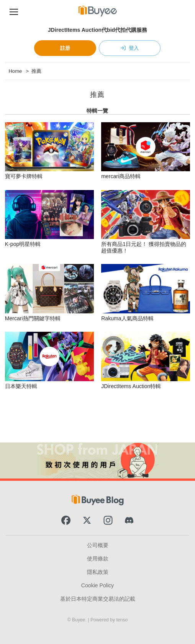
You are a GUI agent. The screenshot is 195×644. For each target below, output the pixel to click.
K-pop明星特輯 (23, 244)
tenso (122, 620)
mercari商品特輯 (121, 176)
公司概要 (98, 545)
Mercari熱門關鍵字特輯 (33, 318)
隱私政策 (98, 572)
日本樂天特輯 (21, 386)
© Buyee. (78, 620)
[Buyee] (98, 11)
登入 (134, 48)
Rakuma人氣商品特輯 (127, 318)
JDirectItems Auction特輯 (131, 386)
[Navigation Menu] (14, 11)
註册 (65, 48)
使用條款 (98, 559)
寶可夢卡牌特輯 (24, 176)
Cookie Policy (97, 585)
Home (15, 71)
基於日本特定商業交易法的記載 (98, 599)
